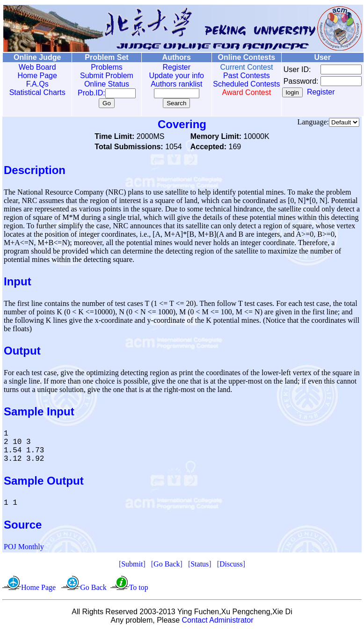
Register (167, 67)
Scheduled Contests (233, 88)
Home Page (35, 76)
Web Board (35, 67)
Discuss (231, 564)
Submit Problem (100, 76)
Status (200, 564)
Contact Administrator (218, 620)
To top (139, 587)
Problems (100, 67)
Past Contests (233, 76)
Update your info (166, 76)
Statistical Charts (35, 92)
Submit (132, 564)
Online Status (100, 84)
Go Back (167, 564)
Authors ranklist (167, 84)
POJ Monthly (24, 547)
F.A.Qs (35, 84)
